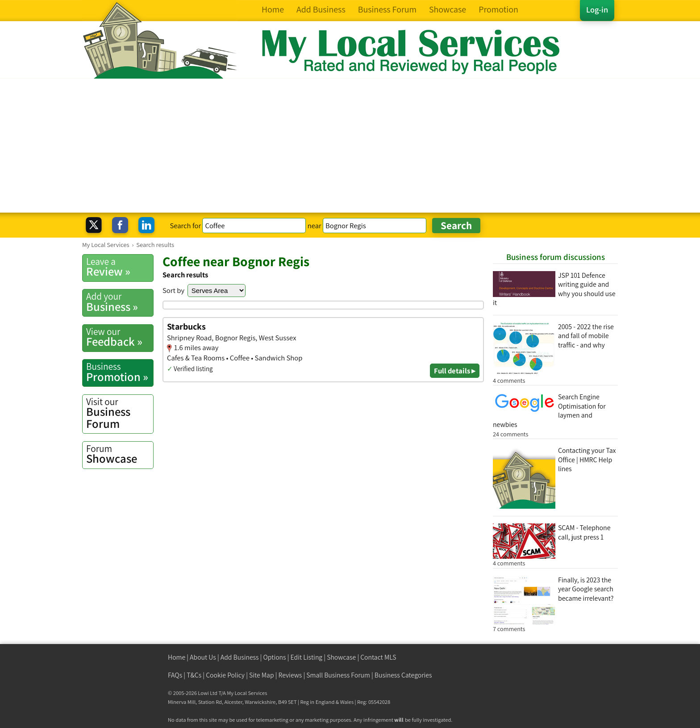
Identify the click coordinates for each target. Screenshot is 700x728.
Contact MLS (378, 657)
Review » (120, 267)
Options (275, 657)
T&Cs (194, 675)
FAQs (175, 675)
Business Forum (120, 413)
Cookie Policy (225, 675)
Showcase (120, 454)
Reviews (290, 675)
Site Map (262, 675)
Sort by (173, 290)
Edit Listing (307, 657)
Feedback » (120, 337)
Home (177, 657)
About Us (203, 657)
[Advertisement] (350, 146)
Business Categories (403, 675)
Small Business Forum (338, 675)
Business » (120, 302)
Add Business (240, 657)
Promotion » (120, 372)
